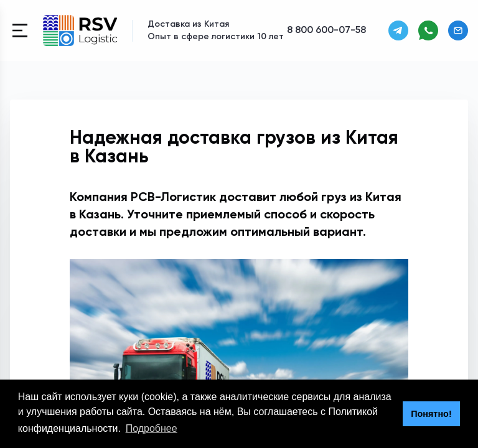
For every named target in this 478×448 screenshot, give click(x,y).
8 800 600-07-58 (326, 30)
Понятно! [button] (431, 414)
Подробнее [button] (152, 428)
